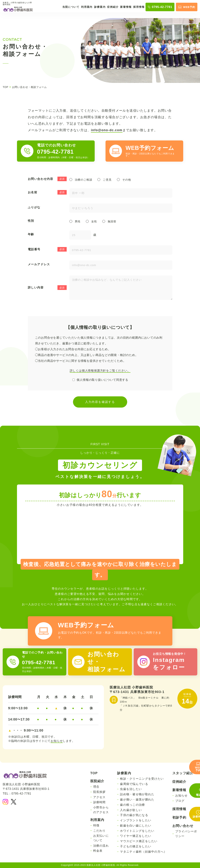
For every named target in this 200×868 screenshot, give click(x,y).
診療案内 (100, 7)
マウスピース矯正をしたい (139, 841)
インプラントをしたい (136, 820)
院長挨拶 (99, 792)
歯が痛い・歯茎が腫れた (137, 799)
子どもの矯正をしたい (136, 846)
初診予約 (179, 818)
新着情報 (126, 7)
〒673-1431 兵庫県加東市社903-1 (137, 692)
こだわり (99, 831)
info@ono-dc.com (107, 130)
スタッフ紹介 (183, 773)
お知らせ (57, 741)
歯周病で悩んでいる (134, 784)
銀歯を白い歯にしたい (136, 826)
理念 (96, 787)
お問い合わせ (183, 826)
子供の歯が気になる (134, 815)
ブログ (180, 801)
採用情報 (139, 7)
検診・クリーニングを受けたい (142, 779)
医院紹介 (97, 781)
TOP (94, 773)
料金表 (98, 851)
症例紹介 (113, 7)
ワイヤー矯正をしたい (136, 836)
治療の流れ (101, 846)
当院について (71, 7)
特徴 (96, 825)
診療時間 (99, 802)
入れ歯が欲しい (131, 810)
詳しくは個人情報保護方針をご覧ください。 (100, 371)
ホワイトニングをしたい (137, 831)
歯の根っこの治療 (132, 805)
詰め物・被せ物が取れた (137, 794)
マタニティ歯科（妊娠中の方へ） (143, 852)
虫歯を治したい (131, 789)
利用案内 (87, 7)
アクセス (99, 797)
